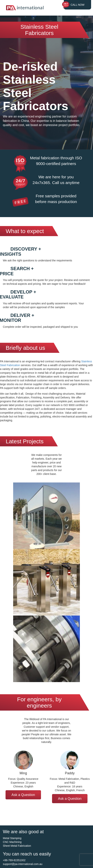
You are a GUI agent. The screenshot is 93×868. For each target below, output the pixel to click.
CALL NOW (77, 5)
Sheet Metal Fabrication (17, 846)
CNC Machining (12, 842)
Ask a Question (23, 795)
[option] (23, 775)
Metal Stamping (12, 838)
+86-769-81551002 (14, 860)
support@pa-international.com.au (23, 864)
